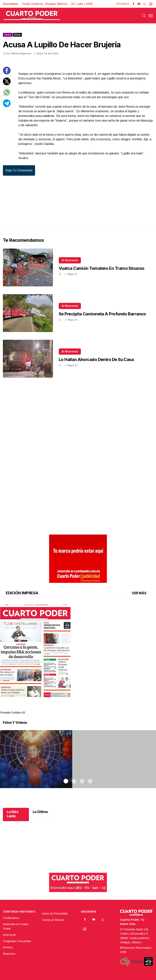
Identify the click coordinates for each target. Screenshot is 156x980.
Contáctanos (11, 918)
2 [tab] (74, 708)
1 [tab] (66, 708)
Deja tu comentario (19, 170)
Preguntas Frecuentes (17, 941)
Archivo (8, 947)
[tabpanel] (78, 659)
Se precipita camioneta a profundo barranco (102, 314)
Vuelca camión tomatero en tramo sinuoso (102, 268)
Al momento (70, 260)
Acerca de (9, 935)
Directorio (9, 954)
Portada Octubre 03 (13, 712)
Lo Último (40, 812)
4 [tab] (90, 708)
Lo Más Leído (13, 814)
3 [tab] (82, 708)
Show (17, 35)
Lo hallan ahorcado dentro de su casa (96, 359)
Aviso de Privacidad (55, 913)
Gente (8, 35)
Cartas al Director (53, 920)
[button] (78, 651)
